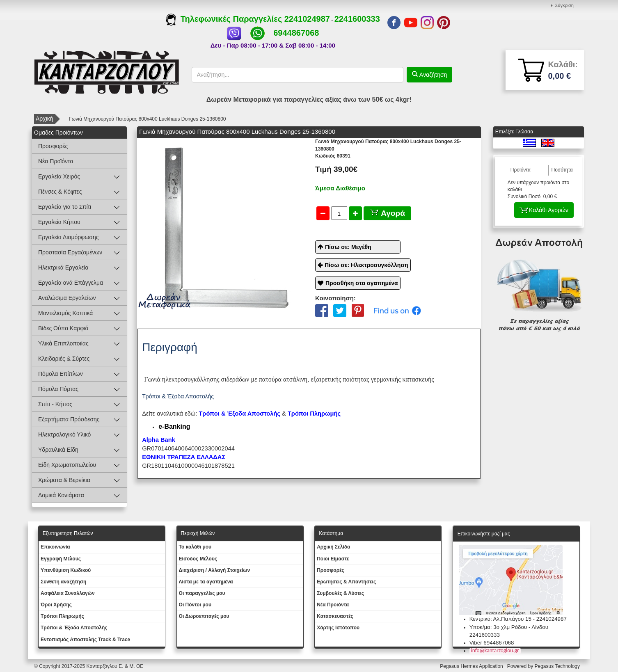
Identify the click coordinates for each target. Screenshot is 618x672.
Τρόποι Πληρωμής (314, 414)
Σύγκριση (564, 5)
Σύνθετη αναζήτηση (63, 582)
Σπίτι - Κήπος (55, 404)
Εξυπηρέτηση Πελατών (68, 533)
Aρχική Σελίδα (333, 547)
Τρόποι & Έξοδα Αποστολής (74, 628)
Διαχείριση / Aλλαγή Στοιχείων (215, 570)
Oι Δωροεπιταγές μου (204, 616)
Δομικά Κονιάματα (61, 495)
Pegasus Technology (558, 666)
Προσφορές (53, 146)
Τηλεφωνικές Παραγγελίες (225, 19)
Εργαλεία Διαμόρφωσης (69, 237)
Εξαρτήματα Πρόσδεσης (69, 419)
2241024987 (307, 19)
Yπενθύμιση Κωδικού (66, 570)
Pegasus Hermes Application (472, 666)
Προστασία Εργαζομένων (70, 252)
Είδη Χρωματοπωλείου (67, 465)
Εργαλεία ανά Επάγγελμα (71, 283)
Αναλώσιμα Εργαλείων (67, 298)
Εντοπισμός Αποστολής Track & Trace (85, 640)
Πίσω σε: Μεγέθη (348, 247)
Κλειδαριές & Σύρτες (64, 359)
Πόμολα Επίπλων (61, 374)
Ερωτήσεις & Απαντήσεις (346, 582)
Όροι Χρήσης (56, 605)
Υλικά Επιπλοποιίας (63, 343)
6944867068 (296, 33)
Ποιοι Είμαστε (333, 559)
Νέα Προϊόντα (56, 161)
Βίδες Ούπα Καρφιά (63, 328)
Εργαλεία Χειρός (59, 176)
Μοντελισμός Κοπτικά (65, 313)
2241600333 (357, 19)
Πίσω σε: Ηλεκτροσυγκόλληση (366, 265)
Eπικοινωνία (55, 547)
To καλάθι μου (195, 547)
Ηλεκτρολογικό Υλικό (64, 434)
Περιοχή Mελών (198, 533)
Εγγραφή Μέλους (61, 559)
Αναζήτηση (433, 75)
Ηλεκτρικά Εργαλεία (63, 267)
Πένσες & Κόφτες (60, 192)
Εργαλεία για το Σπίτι (65, 207)
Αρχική (45, 119)
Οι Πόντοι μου (195, 605)
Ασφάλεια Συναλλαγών (68, 593)
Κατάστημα (331, 533)
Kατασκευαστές (335, 616)
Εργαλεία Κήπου (59, 222)
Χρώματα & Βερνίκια (64, 480)
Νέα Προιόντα (333, 605)
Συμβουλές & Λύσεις (340, 593)
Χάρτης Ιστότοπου (338, 628)
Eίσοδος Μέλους (198, 559)
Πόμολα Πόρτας (58, 389)
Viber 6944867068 (492, 643)
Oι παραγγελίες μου (202, 593)
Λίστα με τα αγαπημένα (206, 582)
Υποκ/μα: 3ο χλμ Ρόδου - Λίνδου (509, 627)
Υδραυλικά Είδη (58, 450)
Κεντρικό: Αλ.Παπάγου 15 (500, 619)
